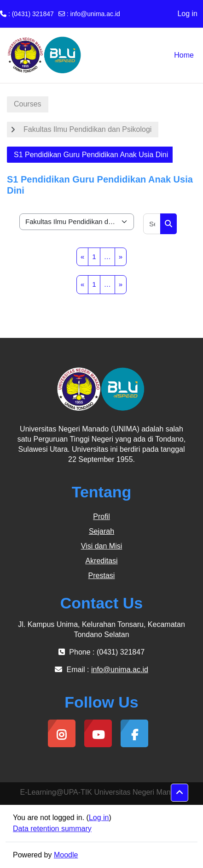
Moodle (66, 855)
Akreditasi (101, 561)
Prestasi (102, 576)
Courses (28, 104)
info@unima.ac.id (95, 14)
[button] (180, 793)
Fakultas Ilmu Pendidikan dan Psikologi (87, 129)
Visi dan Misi (102, 546)
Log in (187, 14)
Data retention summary (52, 829)
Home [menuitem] (184, 55)
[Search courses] (152, 224)
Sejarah (101, 531)
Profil (101, 517)
